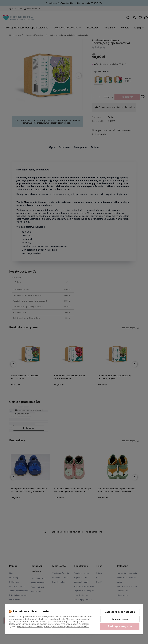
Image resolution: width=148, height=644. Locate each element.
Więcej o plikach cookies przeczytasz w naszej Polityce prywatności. (53, 626)
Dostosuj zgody (120, 619)
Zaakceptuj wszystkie (120, 626)
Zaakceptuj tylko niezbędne (120, 612)
